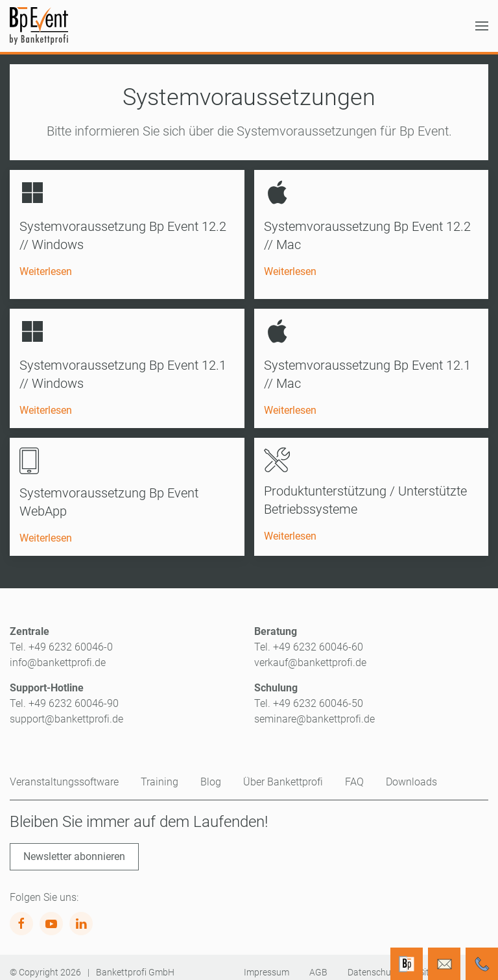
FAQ (354, 772)
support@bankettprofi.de (66, 709)
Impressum (267, 962)
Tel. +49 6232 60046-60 (309, 637)
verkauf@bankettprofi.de (310, 653)
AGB (318, 962)
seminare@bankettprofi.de (314, 709)
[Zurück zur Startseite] (39, 26)
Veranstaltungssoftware (64, 772)
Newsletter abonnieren (74, 847)
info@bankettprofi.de (58, 653)
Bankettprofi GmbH (135, 962)
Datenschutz (373, 962)
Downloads (411, 772)
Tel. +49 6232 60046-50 (309, 694)
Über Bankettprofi (283, 772)
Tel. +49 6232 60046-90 (64, 694)
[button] (482, 26)
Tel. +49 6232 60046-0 (61, 637)
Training (160, 772)
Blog (211, 772)
